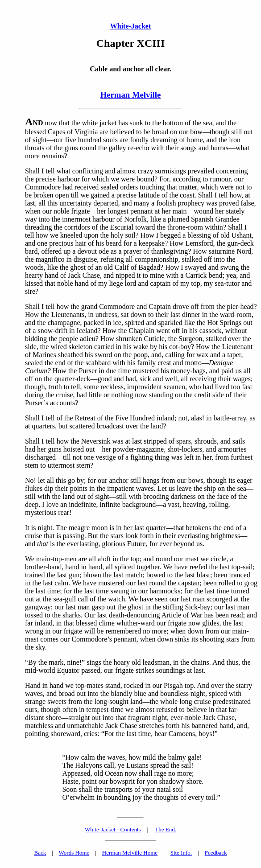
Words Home (74, 853)
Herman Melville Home (130, 853)
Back (40, 853)
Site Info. (181, 853)
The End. (166, 829)
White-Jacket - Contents (113, 829)
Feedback (216, 853)
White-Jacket (131, 26)
